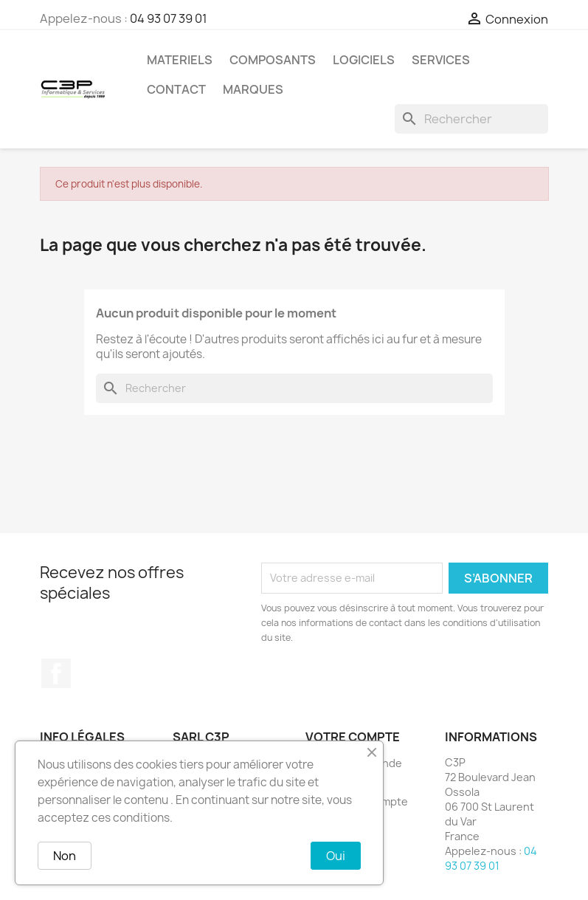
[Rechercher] (471, 119)
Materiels (180, 60)
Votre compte (353, 737)
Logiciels (364, 60)
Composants (273, 60)
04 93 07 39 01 (169, 18)
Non (65, 856)
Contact (176, 89)
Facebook (56, 673)
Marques (253, 89)
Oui (336, 856)
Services (441, 60)
